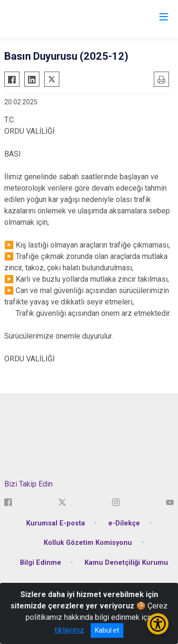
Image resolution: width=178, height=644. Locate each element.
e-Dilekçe (124, 523)
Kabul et (107, 630)
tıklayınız (69, 630)
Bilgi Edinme (41, 563)
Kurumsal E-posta (56, 523)
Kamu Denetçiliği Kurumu (126, 563)
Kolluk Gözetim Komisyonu (88, 543)
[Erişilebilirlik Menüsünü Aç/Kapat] (158, 624)
